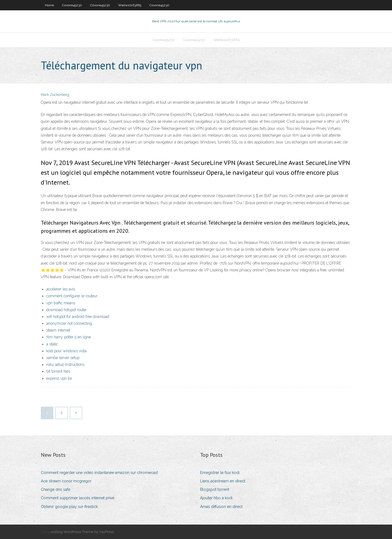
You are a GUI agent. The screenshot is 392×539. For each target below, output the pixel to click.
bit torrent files (58, 371)
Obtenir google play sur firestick (69, 507)
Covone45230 (72, 5)
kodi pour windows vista (66, 351)
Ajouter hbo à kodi (216, 498)
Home (49, 5)
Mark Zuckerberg (55, 95)
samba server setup (63, 358)
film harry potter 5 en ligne (69, 337)
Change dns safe (56, 489)
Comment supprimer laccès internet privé (78, 498)
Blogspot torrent (215, 489)
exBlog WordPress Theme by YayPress (82, 532)
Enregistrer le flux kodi (220, 473)
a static (52, 344)
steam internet (58, 330)
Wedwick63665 (130, 5)
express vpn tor (59, 378)
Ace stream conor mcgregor (66, 481)
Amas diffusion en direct (221, 507)
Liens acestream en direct (223, 481)
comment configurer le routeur (72, 296)
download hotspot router (67, 310)
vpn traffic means (61, 303)
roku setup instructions (65, 365)
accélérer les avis (61, 289)
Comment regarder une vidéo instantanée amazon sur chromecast (99, 473)
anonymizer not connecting (69, 323)
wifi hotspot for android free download (78, 317)
